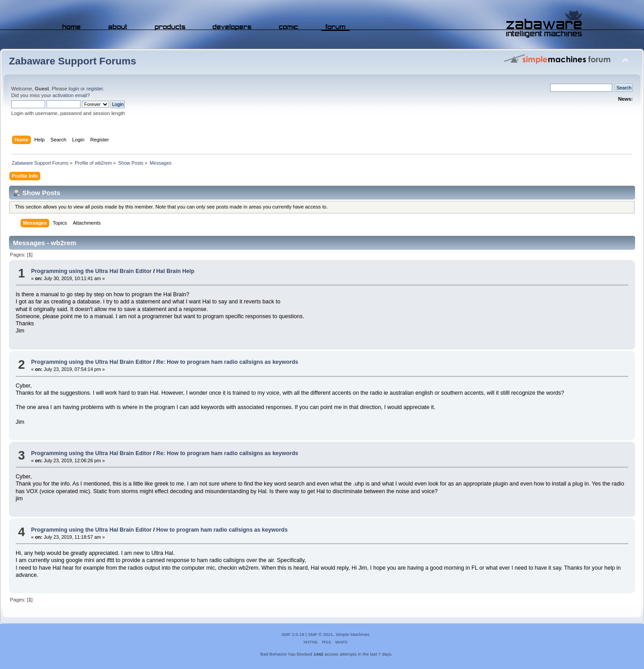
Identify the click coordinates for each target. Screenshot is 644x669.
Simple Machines (352, 634)
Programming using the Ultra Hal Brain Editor (91, 271)
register (95, 89)
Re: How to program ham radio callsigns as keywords (227, 362)
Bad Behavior (274, 654)
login (74, 89)
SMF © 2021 (321, 634)
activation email (70, 95)
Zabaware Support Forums (72, 61)
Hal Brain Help (175, 271)
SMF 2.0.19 (293, 634)
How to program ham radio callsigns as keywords (222, 530)
